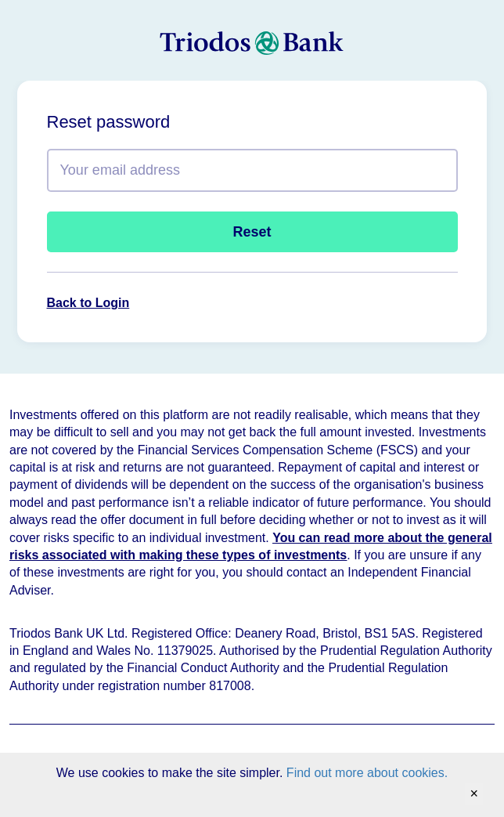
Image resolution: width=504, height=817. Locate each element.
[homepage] (252, 44)
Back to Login (88, 303)
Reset (252, 232)
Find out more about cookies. (367, 773)
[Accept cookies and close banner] (474, 794)
